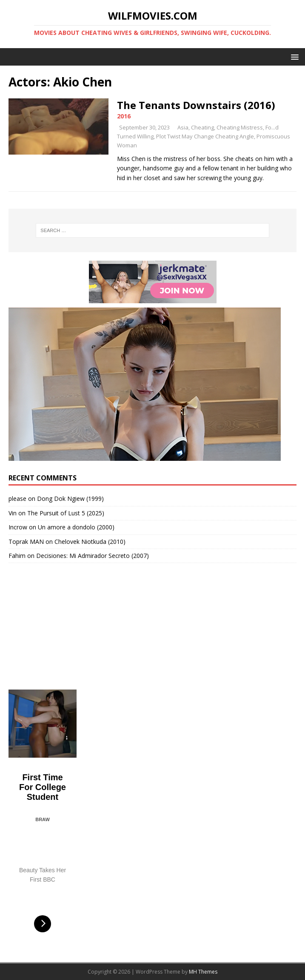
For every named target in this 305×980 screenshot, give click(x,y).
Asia (183, 127)
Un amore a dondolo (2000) (76, 527)
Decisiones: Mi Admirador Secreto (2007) (93, 556)
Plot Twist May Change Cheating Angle (205, 136)
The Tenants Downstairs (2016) (196, 105)
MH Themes (203, 972)
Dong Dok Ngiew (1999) (70, 499)
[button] (293, 56)
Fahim (17, 556)
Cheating (202, 127)
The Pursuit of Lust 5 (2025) (66, 513)
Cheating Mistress (240, 127)
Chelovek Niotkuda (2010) (90, 542)
